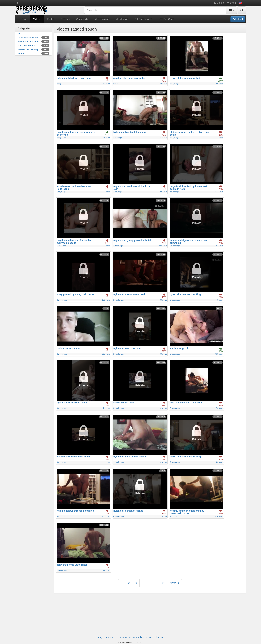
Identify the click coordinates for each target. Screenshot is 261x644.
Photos (51, 19)
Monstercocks (102, 19)
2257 (149, 637)
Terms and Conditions (116, 637)
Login (232, 3)
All (19, 34)
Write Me (158, 637)
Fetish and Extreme (33, 41)
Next (174, 583)
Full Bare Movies (143, 19)
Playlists (65, 19)
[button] (242, 3)
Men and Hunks (33, 45)
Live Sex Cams (166, 19)
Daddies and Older (33, 37)
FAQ (100, 637)
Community (82, 19)
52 (154, 583)
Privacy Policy (136, 637)
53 (162, 583)
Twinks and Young (33, 49)
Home (24, 19)
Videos (37, 19)
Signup (219, 3)
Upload (238, 19)
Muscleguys (122, 19)
